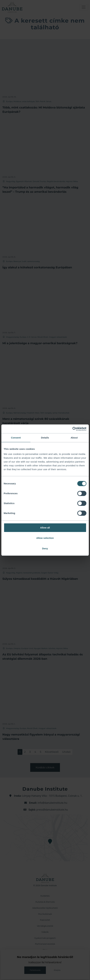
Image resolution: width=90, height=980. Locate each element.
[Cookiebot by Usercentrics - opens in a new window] (72, 429)
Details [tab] (45, 438)
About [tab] (74, 438)
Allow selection (45, 538)
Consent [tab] (16, 438)
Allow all (45, 528)
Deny (45, 548)
